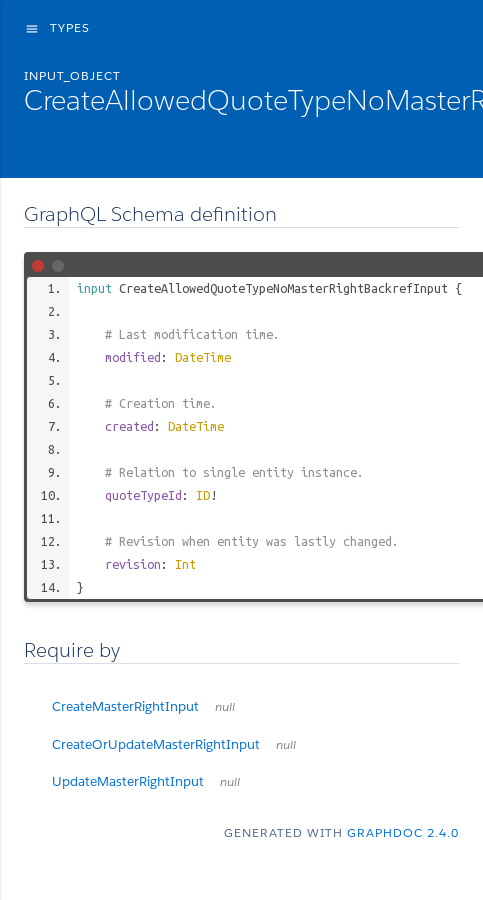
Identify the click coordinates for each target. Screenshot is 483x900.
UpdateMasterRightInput (146, 781)
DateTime (203, 357)
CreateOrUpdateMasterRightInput (174, 744)
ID (203, 495)
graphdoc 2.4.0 (403, 832)
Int (185, 564)
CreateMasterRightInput (143, 706)
